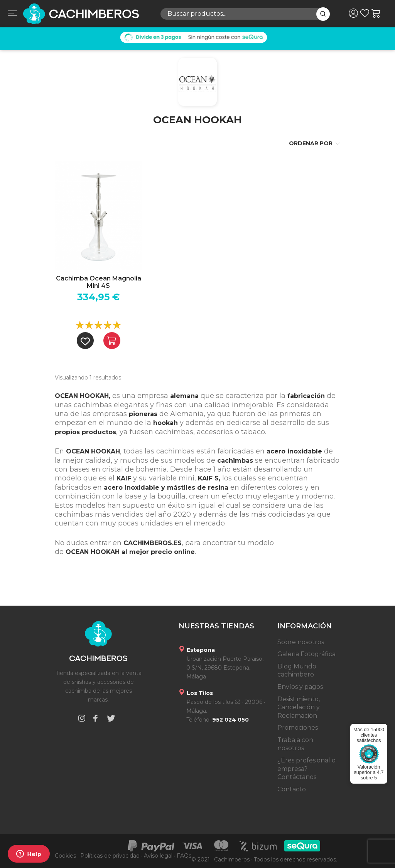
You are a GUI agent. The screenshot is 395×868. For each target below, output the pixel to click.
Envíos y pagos (300, 687)
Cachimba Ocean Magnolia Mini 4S (99, 282)
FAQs (184, 856)
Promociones (298, 728)
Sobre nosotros (301, 642)
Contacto (292, 789)
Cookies (65, 856)
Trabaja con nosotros (295, 744)
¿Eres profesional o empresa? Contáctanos (306, 769)
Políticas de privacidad (110, 856)
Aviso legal (158, 856)
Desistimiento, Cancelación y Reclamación (299, 707)
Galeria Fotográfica (306, 654)
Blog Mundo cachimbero (297, 671)
